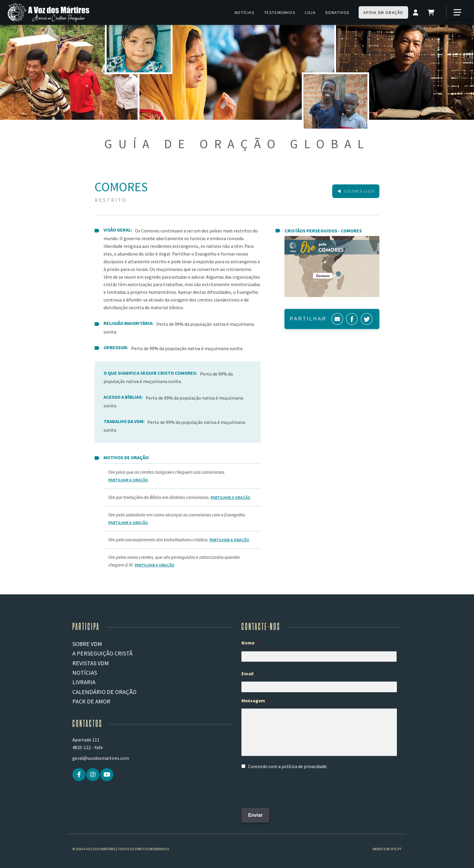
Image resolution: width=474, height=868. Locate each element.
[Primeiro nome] (319, 657)
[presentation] (287, 787)
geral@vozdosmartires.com (101, 758)
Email (249, 674)
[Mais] (459, 12)
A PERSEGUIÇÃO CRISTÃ (102, 653)
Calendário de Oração (104, 692)
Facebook (352, 319)
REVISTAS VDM (91, 663)
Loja (310, 12)
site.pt (396, 844)
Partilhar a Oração (128, 480)
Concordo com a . (288, 766)
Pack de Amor (91, 701)
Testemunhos (280, 12)
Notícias (245, 12)
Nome (250, 643)
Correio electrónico (337, 319)
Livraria (84, 682)
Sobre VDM (87, 644)
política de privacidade (304, 766)
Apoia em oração (383, 12)
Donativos (338, 12)
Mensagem (255, 701)
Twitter (367, 319)
